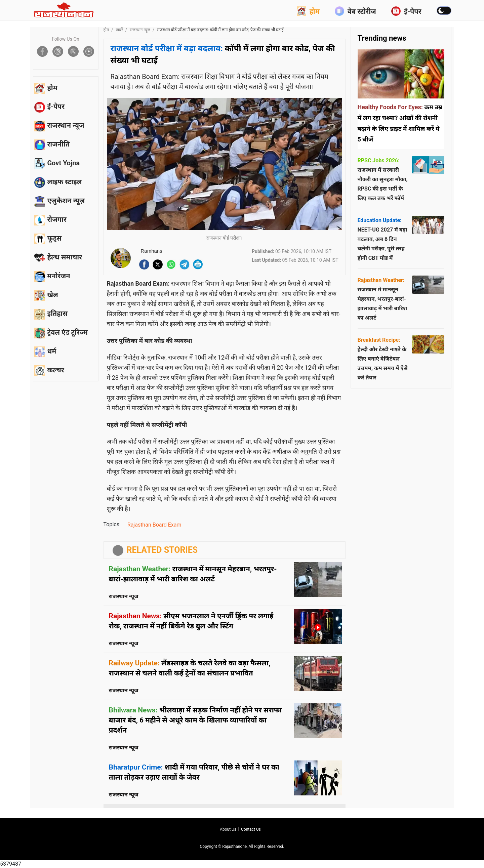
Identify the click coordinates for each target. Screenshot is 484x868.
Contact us (251, 829)
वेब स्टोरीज (355, 11)
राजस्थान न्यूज (140, 30)
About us (228, 829)
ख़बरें (119, 30)
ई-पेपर (406, 11)
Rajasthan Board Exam (154, 525)
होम (308, 11)
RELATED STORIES (162, 550)
